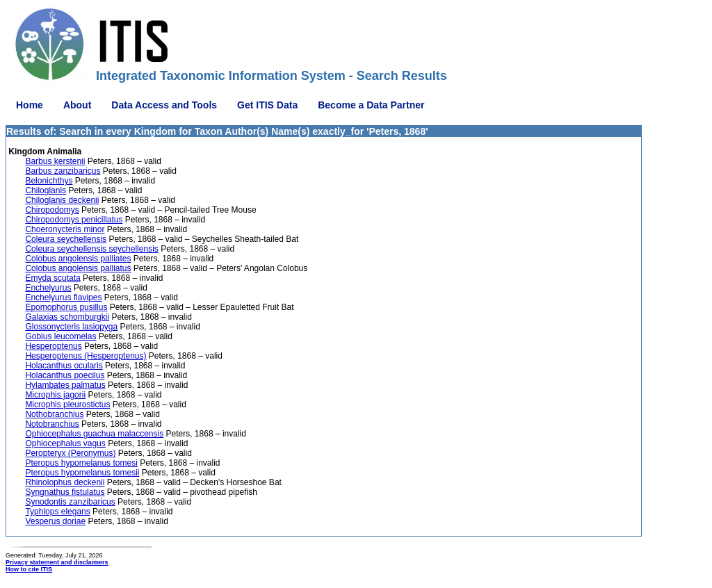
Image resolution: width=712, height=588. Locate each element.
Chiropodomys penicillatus (74, 220)
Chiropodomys (52, 210)
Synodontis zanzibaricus (70, 502)
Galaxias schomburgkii (67, 317)
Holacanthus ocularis (64, 366)
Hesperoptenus (53, 346)
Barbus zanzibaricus (63, 171)
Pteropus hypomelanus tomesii (82, 473)
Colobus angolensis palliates (78, 259)
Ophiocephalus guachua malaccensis (94, 434)
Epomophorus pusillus (66, 307)
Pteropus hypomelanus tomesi (81, 463)
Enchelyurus (48, 288)
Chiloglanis (46, 190)
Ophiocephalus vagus (65, 443)
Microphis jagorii (55, 395)
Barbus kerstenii (55, 161)
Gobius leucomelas (60, 336)
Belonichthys (49, 181)
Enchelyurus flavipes (63, 297)
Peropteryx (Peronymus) (70, 453)
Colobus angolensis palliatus (78, 268)
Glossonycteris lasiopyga (71, 327)
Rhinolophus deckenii (65, 482)
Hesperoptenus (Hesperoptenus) (86, 356)
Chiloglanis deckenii (62, 200)
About (77, 105)
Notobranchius (52, 424)
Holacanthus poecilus (65, 375)
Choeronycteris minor (65, 229)
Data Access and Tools (164, 105)
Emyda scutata (52, 278)
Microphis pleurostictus (67, 405)
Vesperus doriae (55, 521)
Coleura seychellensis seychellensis (91, 249)
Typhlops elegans (57, 512)
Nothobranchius (54, 414)
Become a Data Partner (371, 105)
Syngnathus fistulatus (65, 492)
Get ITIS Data (267, 105)
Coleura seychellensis (66, 239)
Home (30, 105)
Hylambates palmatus (65, 385)
